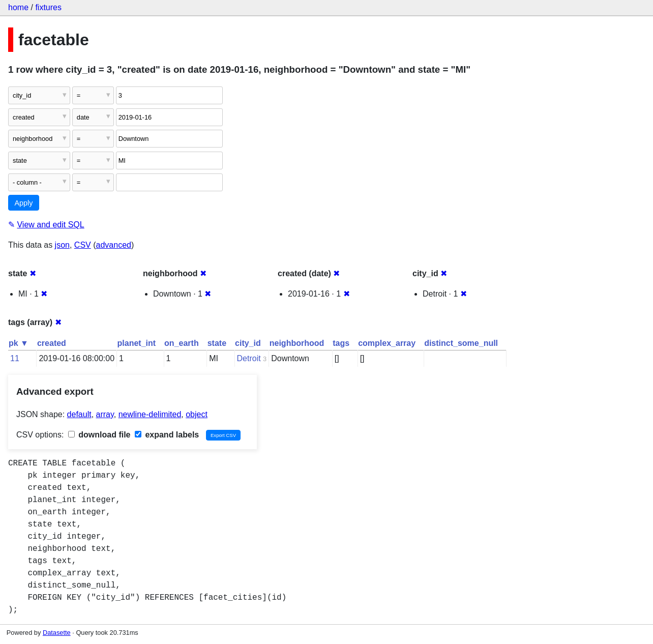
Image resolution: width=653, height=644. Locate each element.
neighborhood (297, 343)
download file (99, 435)
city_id (248, 343)
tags (341, 343)
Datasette (57, 633)
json (62, 245)
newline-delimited (150, 414)
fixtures (48, 7)
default (79, 414)
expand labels (167, 435)
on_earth (182, 343)
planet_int (137, 343)
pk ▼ (19, 343)
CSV (83, 245)
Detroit (249, 358)
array (105, 414)
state (217, 343)
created (52, 343)
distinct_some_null (461, 343)
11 (15, 358)
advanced (114, 245)
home (18, 7)
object (197, 414)
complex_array (387, 343)
